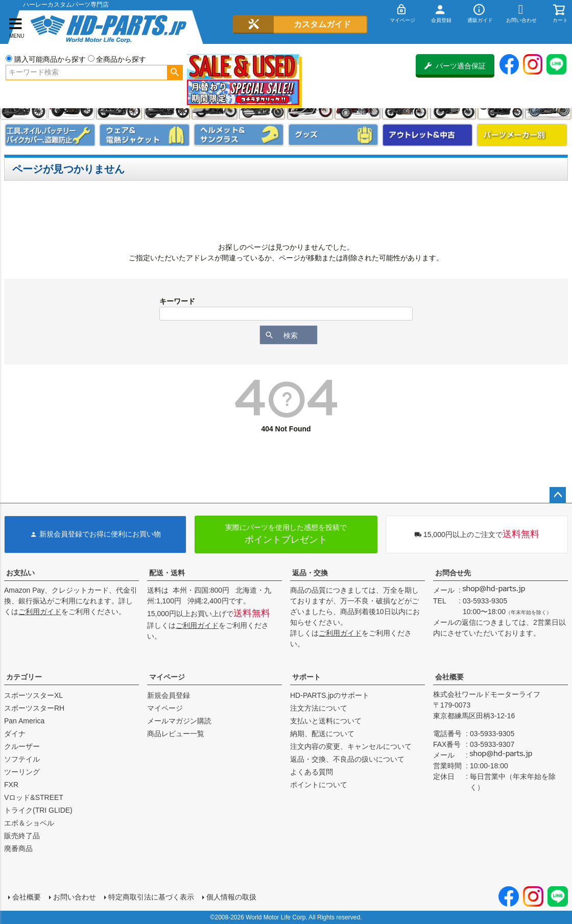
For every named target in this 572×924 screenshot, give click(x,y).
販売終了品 (22, 836)
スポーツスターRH (34, 708)
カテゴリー (24, 677)
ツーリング (22, 772)
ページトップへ (558, 495)
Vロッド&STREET (34, 797)
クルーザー (22, 746)
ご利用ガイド (40, 612)
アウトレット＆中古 (427, 135)
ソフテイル (22, 759)
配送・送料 (167, 573)
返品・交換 (310, 573)
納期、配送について (322, 734)
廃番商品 (18, 848)
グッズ (333, 135)
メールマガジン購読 (179, 721)
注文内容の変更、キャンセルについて (351, 746)
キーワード (177, 301)
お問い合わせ (75, 897)
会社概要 (449, 677)
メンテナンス (50, 135)
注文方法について (319, 708)
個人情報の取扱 (231, 897)
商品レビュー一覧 (176, 734)
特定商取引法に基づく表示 (151, 897)
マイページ (167, 677)
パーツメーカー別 (522, 135)
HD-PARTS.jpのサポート (330, 695)
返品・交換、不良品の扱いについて (347, 759)
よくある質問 (312, 772)
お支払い (20, 573)
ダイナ (15, 734)
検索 (175, 72)
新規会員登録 (169, 695)
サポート (306, 677)
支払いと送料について (326, 721)
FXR (11, 785)
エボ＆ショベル (29, 823)
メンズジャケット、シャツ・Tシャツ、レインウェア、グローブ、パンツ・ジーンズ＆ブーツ (145, 135)
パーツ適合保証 (455, 66)
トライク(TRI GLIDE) (38, 810)
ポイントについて (319, 785)
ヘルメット (239, 135)
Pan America (24, 721)
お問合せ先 (453, 573)
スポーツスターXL (33, 695)
